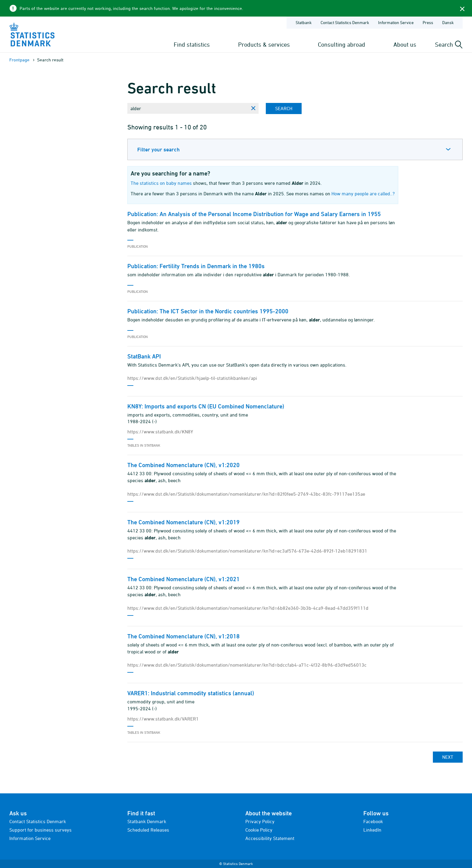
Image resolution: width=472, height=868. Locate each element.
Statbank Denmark (147, 821)
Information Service (30, 838)
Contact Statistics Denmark (38, 821)
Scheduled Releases (148, 830)
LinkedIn (372, 830)
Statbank (304, 22)
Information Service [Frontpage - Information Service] (396, 22)
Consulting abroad (342, 44)
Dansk (448, 22)
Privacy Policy (260, 821)
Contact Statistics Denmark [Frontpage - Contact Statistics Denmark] (345, 22)
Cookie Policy (259, 830)
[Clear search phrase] (253, 108)
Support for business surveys (40, 830)
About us (405, 44)
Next (448, 757)
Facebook (373, 821)
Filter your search (158, 149)
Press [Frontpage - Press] (428, 22)
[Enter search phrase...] (188, 108)
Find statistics (192, 44)
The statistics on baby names (161, 183)
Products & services (264, 44)
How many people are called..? (363, 194)
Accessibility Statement (270, 838)
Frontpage (19, 60)
